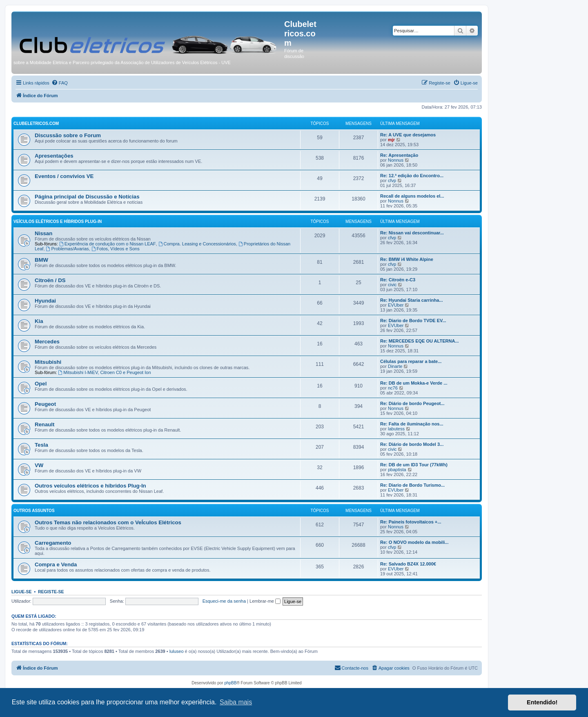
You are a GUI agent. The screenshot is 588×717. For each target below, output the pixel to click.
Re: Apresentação (399, 155)
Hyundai (45, 301)
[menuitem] (60, 83)
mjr (391, 140)
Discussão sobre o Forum (68, 135)
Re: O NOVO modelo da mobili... (414, 542)
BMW (41, 260)
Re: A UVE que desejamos (408, 135)
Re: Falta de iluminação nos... (412, 424)
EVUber (396, 305)
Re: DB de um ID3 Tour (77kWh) (414, 465)
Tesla (41, 445)
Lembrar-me (265, 601)
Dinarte (395, 366)
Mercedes (47, 342)
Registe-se (51, 592)
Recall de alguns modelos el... (412, 196)
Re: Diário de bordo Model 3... (412, 444)
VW (39, 465)
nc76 (393, 388)
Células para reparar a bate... (411, 361)
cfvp (392, 180)
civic (392, 285)
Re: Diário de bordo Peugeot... (412, 403)
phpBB (230, 683)
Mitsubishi (48, 362)
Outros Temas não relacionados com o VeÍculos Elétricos (108, 522)
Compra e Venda (56, 564)
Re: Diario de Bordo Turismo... (412, 485)
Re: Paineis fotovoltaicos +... (411, 522)
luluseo (177, 651)
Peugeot (45, 404)
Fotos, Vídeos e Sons (116, 249)
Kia (39, 321)
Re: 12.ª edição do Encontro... (412, 176)
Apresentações (54, 156)
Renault (45, 424)
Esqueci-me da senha (224, 601)
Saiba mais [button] (236, 702)
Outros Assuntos (34, 511)
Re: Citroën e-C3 (398, 280)
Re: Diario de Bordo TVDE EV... (413, 321)
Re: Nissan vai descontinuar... (412, 233)
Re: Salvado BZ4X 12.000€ (408, 564)
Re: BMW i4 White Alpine (407, 259)
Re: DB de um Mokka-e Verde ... (414, 383)
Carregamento (53, 543)
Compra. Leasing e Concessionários (197, 244)
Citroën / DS (50, 280)
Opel (41, 384)
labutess (396, 429)
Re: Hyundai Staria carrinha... (411, 300)
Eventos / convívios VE (64, 176)
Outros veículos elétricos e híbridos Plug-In (90, 486)
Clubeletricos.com (36, 124)
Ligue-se (22, 592)
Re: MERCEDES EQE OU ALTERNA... (420, 341)
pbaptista (397, 470)
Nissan (43, 233)
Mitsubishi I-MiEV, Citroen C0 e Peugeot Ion (104, 372)
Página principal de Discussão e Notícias (87, 197)
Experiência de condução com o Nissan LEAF (108, 244)
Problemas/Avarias (68, 249)
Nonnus (396, 160)
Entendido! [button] (542, 702)
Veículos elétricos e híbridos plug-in (58, 222)
